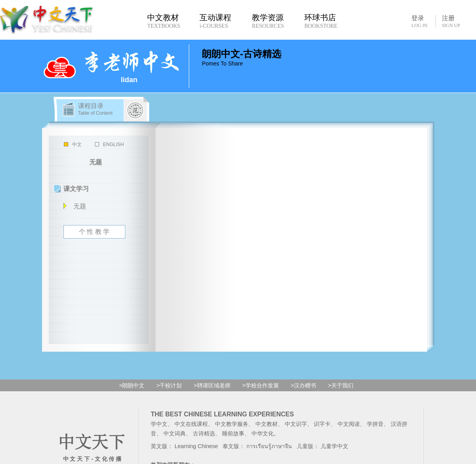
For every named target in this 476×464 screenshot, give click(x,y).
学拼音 (375, 424)
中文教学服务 (232, 424)
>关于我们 (341, 385)
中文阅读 (349, 424)
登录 (419, 21)
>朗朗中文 (132, 385)
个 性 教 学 (94, 232)
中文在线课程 (191, 424)
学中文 (159, 424)
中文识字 (296, 424)
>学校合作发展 (261, 385)
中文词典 (175, 433)
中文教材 (267, 424)
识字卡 (322, 424)
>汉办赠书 (303, 385)
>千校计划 (169, 385)
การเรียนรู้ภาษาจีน (269, 446)
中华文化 (263, 433)
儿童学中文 (334, 446)
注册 (451, 21)
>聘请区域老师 (212, 385)
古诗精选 (204, 433)
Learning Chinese (196, 446)
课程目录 (95, 109)
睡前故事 (233, 433)
